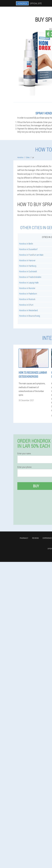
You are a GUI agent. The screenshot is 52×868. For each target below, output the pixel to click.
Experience (47, 538)
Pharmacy (24, 538)
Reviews (35, 538)
